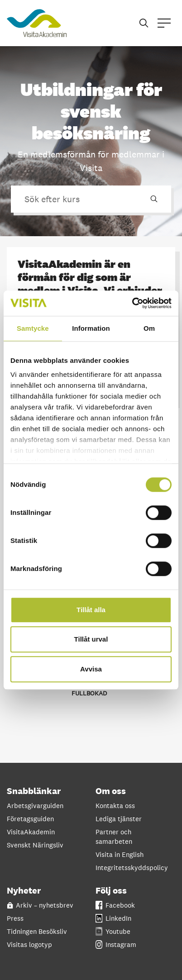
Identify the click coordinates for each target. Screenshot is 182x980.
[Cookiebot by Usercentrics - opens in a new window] (132, 303)
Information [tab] (91, 328)
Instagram (116, 944)
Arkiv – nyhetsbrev (40, 905)
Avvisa (91, 669)
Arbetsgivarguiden (35, 806)
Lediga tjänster (119, 819)
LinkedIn (113, 918)
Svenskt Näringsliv (35, 845)
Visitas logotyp (29, 944)
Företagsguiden (30, 819)
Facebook (115, 905)
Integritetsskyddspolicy (131, 868)
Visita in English (120, 854)
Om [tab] (149, 328)
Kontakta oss (115, 806)
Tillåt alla (91, 610)
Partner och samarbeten (114, 837)
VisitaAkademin (31, 832)
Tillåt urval (91, 639)
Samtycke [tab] (33, 328)
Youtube (113, 931)
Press (15, 918)
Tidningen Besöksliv (37, 931)
